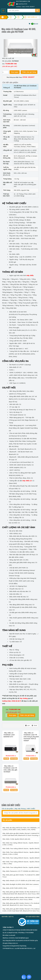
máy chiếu (30, 275)
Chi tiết (6, 759)
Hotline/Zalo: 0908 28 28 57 (12, 701)
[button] (6, 48)
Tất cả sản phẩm (7, 809)
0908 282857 (30, 7)
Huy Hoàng (24, 698)
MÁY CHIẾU (31, 809)
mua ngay (14, 759)
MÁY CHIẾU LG (32, 17)
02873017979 (23, 4)
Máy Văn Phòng (20, 809)
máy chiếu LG (27, 481)
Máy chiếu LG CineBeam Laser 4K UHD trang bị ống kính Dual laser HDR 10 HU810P (31, 737)
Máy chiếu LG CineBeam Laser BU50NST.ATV (9, 735)
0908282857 (12, 938)
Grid (34, 725)
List (27, 725)
